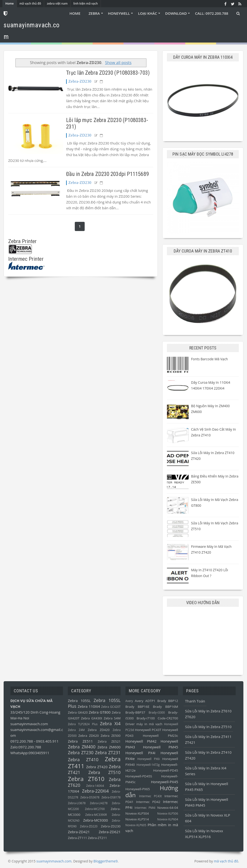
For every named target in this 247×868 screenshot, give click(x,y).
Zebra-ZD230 (80, 81)
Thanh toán (195, 701)
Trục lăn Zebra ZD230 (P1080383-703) (108, 73)
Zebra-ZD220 (89, 826)
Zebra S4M (112, 718)
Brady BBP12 (168, 701)
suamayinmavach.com (29, 724)
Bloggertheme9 (105, 861)
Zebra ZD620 (89, 736)
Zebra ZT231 (108, 752)
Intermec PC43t (151, 796)
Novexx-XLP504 (137, 813)
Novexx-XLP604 (168, 819)
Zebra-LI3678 (77, 803)
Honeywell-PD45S (139, 776)
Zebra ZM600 (109, 747)
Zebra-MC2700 (95, 809)
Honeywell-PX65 (138, 789)
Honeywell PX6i (149, 759)
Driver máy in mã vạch (144, 724)
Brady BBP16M (165, 707)
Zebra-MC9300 (96, 820)
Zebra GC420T (111, 707)
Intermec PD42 (148, 802)
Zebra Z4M (76, 730)
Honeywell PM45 (161, 747)
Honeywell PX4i (140, 753)
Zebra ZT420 (97, 767)
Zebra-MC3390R (96, 815)
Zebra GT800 (100, 712)
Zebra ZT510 (104, 772)
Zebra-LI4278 (99, 803)
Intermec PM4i (145, 808)
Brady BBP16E (137, 707)
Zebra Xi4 (110, 723)
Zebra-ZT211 (97, 838)
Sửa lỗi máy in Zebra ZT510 (208, 727)
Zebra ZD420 (99, 730)
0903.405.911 (47, 741)
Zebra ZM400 (82, 747)
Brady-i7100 (146, 718)
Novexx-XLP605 (136, 825)
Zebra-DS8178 (111, 797)
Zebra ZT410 (83, 759)
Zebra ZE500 (111, 736)
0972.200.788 (22, 741)
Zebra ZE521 (109, 741)
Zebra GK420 (78, 712)
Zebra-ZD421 (79, 832)
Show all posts (118, 62)
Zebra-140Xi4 (95, 786)
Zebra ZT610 (86, 779)
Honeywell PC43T (148, 730)
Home (10, 4)
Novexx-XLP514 (137, 819)
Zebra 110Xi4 (89, 706)
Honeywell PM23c (160, 736)
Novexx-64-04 (168, 808)
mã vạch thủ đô (30, 4)
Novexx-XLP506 (168, 814)
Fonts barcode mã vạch (209, 359)
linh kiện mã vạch (86, 4)
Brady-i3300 (157, 712)
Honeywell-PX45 (165, 782)
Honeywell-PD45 (166, 770)
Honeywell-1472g (148, 765)
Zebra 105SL (79, 701)
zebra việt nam (57, 4)
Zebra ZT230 (81, 752)
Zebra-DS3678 (90, 797)
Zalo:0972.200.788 (26, 747)
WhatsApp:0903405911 (30, 753)
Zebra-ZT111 (77, 838)
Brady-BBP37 (135, 712)
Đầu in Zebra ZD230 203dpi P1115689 (107, 174)
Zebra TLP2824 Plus (83, 724)
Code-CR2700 (168, 718)
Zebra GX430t (92, 718)
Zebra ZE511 (80, 741)
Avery (129, 701)
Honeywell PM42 (141, 741)
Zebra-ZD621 (110, 832)
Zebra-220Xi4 (95, 791)
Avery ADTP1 (145, 701)
